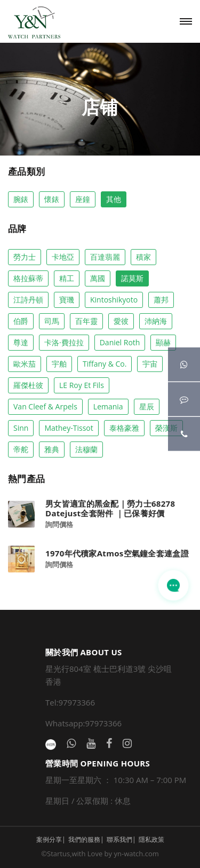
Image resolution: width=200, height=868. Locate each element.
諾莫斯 (132, 278)
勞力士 (25, 257)
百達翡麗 (105, 257)
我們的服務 (84, 839)
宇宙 (150, 364)
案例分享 (49, 839)
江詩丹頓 (28, 300)
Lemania (108, 406)
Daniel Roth (120, 342)
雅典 (52, 449)
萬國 (98, 278)
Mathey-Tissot (69, 428)
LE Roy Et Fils (82, 385)
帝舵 (21, 449)
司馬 (52, 321)
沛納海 (156, 321)
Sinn (21, 428)
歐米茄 (25, 364)
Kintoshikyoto (114, 300)
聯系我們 (119, 839)
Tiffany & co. (105, 364)
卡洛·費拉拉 (64, 342)
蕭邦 (161, 300)
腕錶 (21, 199)
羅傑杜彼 (28, 385)
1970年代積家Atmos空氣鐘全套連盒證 (117, 553)
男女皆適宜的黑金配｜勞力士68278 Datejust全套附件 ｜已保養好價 (110, 508)
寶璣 (67, 300)
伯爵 (21, 321)
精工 (67, 278)
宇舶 (59, 364)
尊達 (21, 342)
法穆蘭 (86, 449)
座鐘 (83, 199)
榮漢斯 (166, 428)
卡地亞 (63, 257)
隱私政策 (151, 839)
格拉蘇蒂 (28, 278)
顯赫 (163, 342)
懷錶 (52, 199)
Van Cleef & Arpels (45, 406)
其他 (114, 199)
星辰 (147, 406)
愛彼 (121, 321)
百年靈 (86, 321)
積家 (143, 257)
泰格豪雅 (124, 428)
